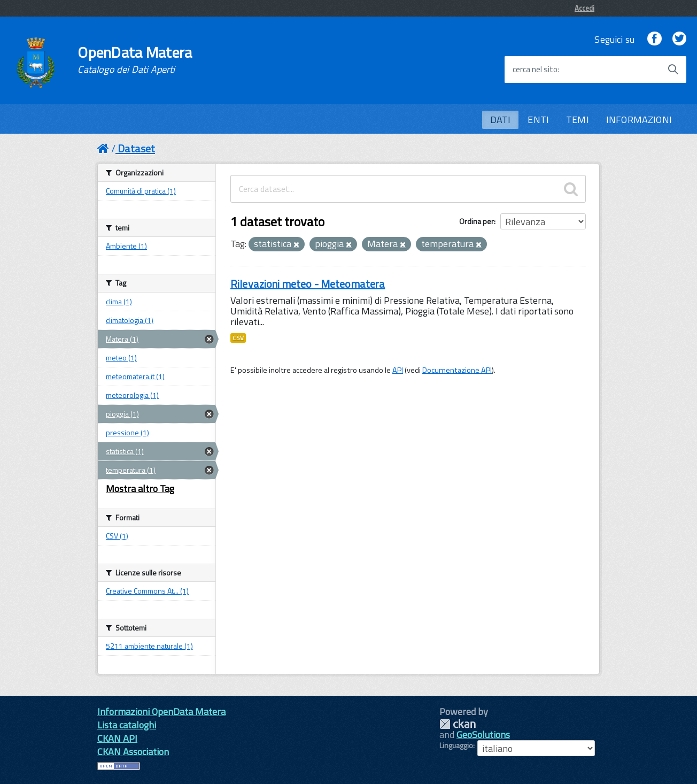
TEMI (578, 120)
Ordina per (477, 221)
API (398, 370)
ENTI (538, 120)
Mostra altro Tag (140, 489)
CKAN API (117, 738)
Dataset (136, 148)
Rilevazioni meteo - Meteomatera (308, 284)
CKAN (458, 724)
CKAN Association (133, 752)
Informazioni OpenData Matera (161, 712)
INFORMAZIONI (639, 120)
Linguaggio (456, 745)
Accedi (584, 8)
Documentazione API (457, 370)
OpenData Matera (135, 60)
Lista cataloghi (127, 725)
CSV (238, 338)
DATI (501, 120)
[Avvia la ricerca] (673, 70)
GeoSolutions (483, 735)
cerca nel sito (535, 70)
